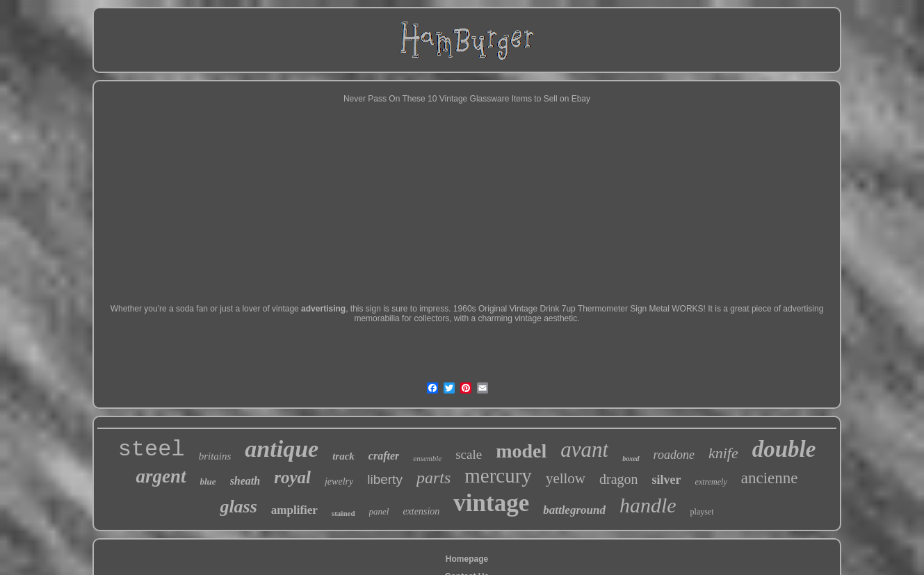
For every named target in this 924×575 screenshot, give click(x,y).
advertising (323, 309)
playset (702, 512)
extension (421, 511)
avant (584, 450)
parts (433, 478)
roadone (674, 455)
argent (161, 476)
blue (208, 481)
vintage (491, 503)
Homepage (467, 559)
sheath (245, 481)
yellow (566, 478)
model (521, 451)
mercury (498, 476)
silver (667, 480)
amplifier (294, 510)
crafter (384, 456)
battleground (574, 510)
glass (238, 507)
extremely (711, 482)
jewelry (339, 481)
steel (152, 450)
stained (343, 513)
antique (282, 449)
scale (469, 454)
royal (292, 477)
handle (648, 505)
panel (379, 511)
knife (723, 453)
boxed (631, 459)
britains (215, 456)
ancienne (770, 478)
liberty (385, 479)
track (343, 456)
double (784, 449)
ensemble (427, 458)
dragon (619, 479)
